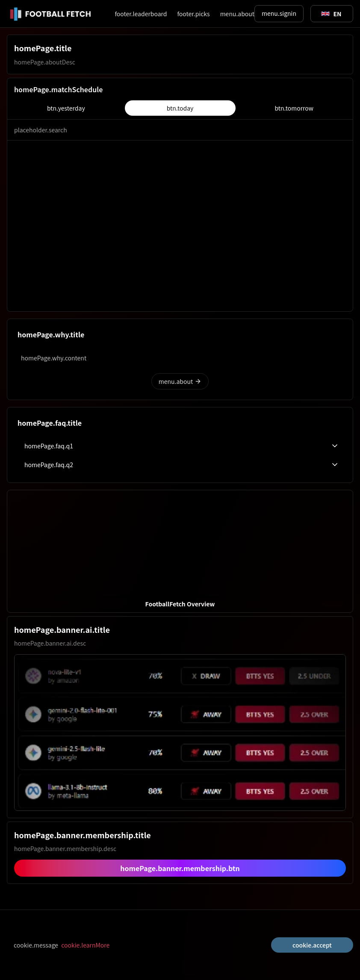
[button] (180, 551)
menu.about (237, 14)
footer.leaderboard (141, 14)
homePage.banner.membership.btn (180, 868)
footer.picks (193, 14)
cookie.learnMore (85, 945)
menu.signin (279, 13)
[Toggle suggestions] (331, 14)
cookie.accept (312, 945)
